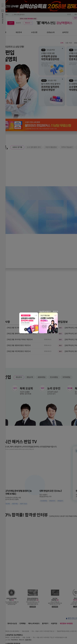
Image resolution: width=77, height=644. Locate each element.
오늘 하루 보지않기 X (45, 312)
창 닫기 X (55, 312)
